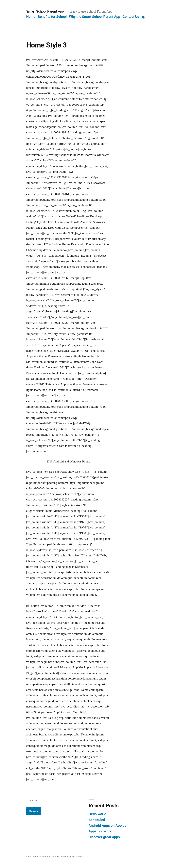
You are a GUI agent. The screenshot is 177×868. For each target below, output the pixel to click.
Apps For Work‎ (100, 831)
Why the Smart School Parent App (95, 17)
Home (31, 17)
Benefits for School (52, 17)
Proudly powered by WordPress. (68, 857)
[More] (143, 17)
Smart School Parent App (45, 11)
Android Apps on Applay (107, 826)
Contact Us (131, 17)
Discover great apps (104, 837)
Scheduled (97, 820)
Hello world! (98, 814)
